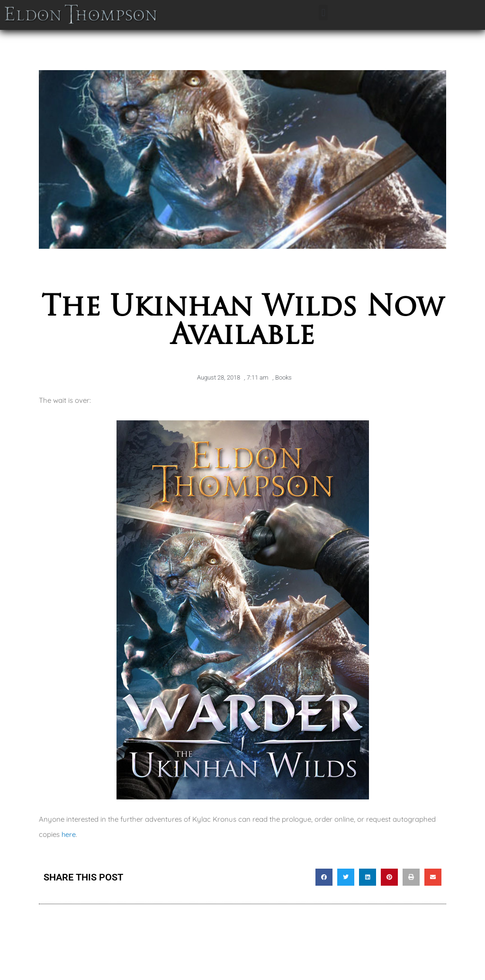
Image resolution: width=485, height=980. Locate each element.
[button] (323, 13)
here (69, 834)
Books (283, 377)
